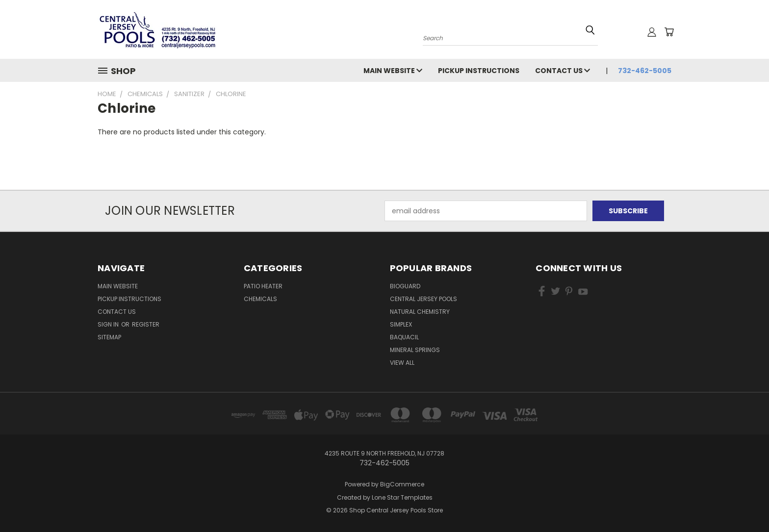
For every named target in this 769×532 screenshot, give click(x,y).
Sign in (109, 324)
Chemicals (260, 299)
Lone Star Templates (402, 497)
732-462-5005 (645, 71)
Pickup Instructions (479, 71)
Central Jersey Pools (423, 299)
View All (402, 363)
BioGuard (405, 286)
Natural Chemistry (420, 312)
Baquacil (404, 337)
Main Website (393, 71)
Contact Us (563, 71)
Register (146, 324)
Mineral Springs (415, 350)
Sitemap (109, 337)
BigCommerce (402, 484)
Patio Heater (263, 286)
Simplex (401, 324)
